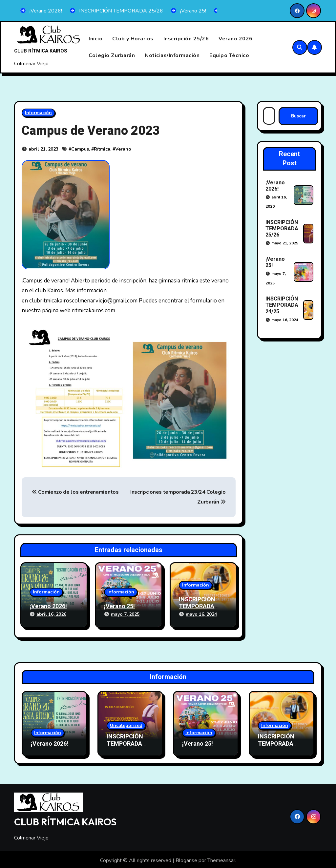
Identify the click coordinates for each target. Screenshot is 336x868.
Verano (123, 149)
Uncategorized (126, 723)
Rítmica (102, 149)
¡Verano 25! (119, 607)
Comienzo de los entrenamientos (75, 492)
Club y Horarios (133, 39)
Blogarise (186, 858)
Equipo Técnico (229, 55)
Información (38, 113)
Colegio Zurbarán (112, 55)
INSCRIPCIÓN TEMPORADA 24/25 (197, 607)
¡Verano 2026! (48, 607)
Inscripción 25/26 (186, 39)
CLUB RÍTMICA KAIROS (41, 51)
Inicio (95, 39)
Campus (80, 149)
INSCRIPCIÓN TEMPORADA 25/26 (282, 229)
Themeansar (221, 858)
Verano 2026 (236, 39)
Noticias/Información (172, 55)
